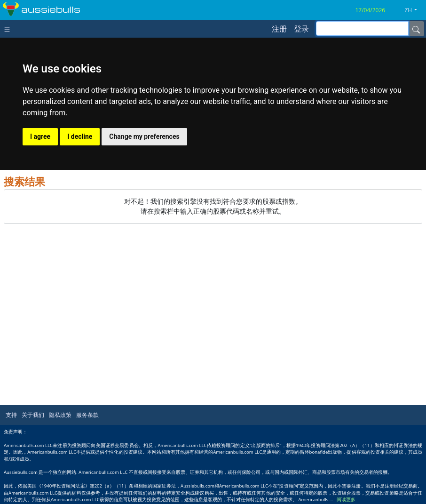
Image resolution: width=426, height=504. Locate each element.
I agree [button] (40, 136)
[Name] (416, 29)
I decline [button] (80, 136)
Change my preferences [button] (144, 136)
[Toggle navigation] (9, 29)
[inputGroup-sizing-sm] (362, 28)
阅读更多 (346, 500)
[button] (414, 10)
